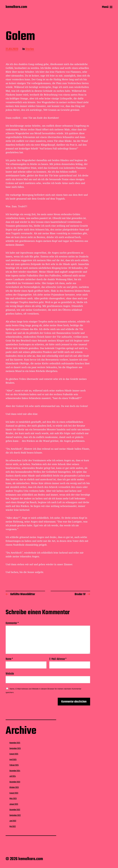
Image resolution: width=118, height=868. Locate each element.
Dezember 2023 (15, 782)
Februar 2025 (14, 765)
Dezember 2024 (15, 771)
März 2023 (13, 799)
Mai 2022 (13, 827)
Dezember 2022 (15, 810)
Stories (30, 49)
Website (10, 673)
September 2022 (15, 815)
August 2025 (14, 754)
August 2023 (14, 793)
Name (9, 659)
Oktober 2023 (14, 787)
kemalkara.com (16, 7)
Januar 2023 (14, 804)
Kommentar (12, 623)
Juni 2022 (13, 821)
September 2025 (15, 748)
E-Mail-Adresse (58, 659)
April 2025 (13, 760)
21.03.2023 (12, 49)
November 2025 (15, 743)
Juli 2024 (13, 776)
